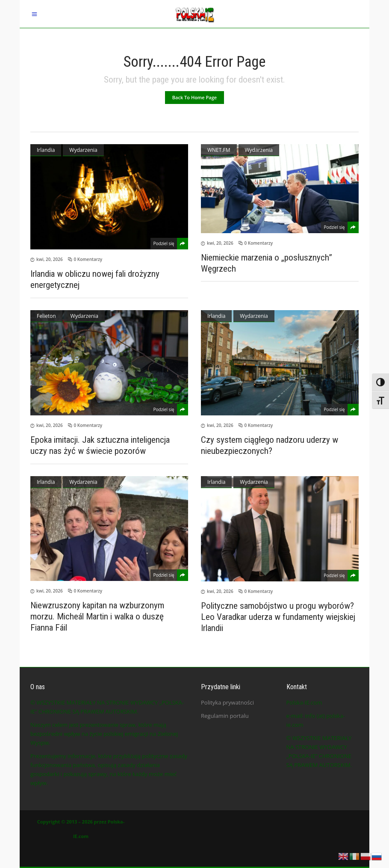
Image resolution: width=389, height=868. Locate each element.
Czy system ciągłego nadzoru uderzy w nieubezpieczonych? (270, 445)
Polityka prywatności (227, 702)
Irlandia (46, 150)
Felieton (46, 316)
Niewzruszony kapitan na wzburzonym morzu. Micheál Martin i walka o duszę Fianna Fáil (97, 616)
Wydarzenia (83, 150)
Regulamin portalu (225, 716)
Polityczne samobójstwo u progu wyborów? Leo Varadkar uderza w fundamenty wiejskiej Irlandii (278, 617)
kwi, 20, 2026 (50, 259)
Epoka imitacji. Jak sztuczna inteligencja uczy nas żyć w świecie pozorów (100, 445)
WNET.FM (219, 150)
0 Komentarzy (88, 259)
